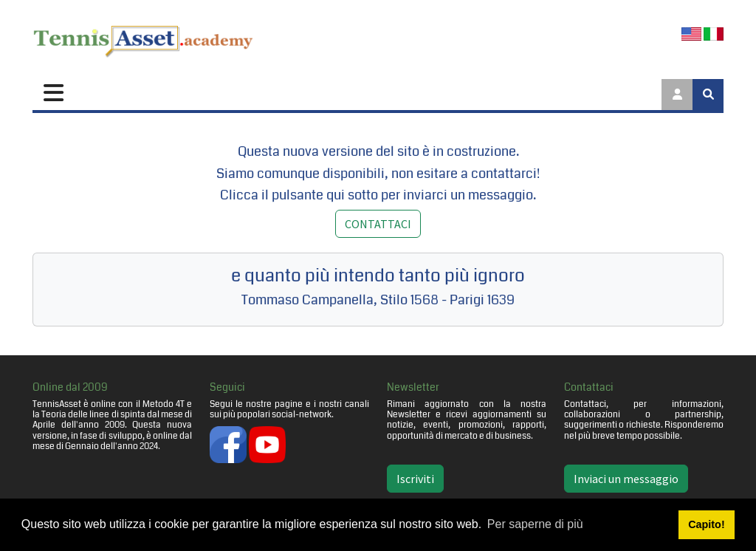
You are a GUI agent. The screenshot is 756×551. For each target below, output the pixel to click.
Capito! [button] (707, 524)
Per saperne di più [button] (535, 524)
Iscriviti (415, 479)
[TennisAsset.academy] (143, 39)
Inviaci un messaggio (626, 479)
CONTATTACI (378, 224)
